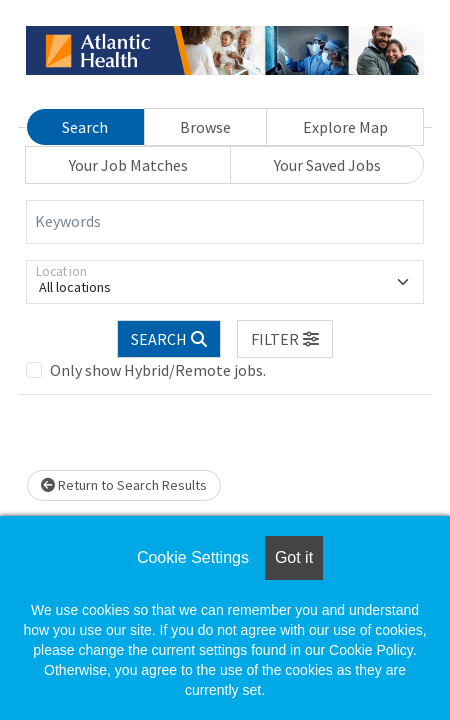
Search (85, 127)
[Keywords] (225, 222)
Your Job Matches (128, 165)
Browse (205, 127)
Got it (294, 557)
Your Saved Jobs (327, 165)
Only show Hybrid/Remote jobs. (158, 370)
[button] (285, 339)
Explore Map (345, 127)
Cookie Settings (193, 557)
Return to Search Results (124, 485)
